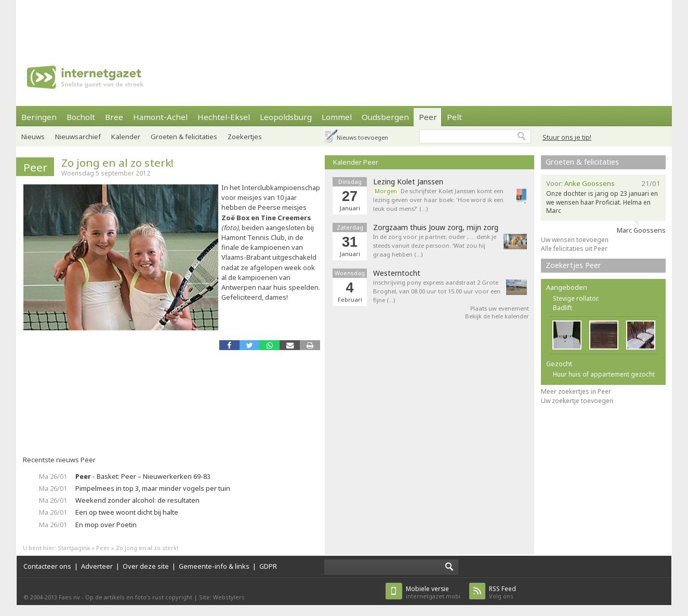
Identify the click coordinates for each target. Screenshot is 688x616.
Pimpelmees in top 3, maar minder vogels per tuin (153, 488)
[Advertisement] (344, 23)
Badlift (563, 308)
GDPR (268, 566)
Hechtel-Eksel (224, 117)
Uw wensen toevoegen (575, 240)
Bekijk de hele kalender (497, 316)
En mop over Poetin (106, 525)
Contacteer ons (47, 566)
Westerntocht (397, 273)
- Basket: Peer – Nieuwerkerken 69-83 (143, 476)
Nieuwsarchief (78, 137)
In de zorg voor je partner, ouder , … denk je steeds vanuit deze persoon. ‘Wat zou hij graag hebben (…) (435, 245)
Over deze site (146, 566)
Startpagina (74, 548)
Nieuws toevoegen (362, 137)
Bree (114, 117)
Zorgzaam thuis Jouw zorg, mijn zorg (436, 227)
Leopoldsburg (286, 117)
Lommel (337, 117)
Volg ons (502, 592)
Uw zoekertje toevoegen (577, 401)
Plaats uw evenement (500, 308)
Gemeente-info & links (214, 566)
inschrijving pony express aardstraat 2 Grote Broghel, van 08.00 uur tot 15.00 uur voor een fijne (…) (437, 291)
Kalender (126, 137)
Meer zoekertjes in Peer (576, 391)
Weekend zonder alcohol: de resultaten (137, 500)
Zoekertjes (245, 137)
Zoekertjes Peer (573, 265)
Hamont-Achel (160, 117)
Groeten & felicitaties (184, 137)
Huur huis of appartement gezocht (604, 374)
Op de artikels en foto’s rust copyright (139, 597)
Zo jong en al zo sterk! (117, 163)
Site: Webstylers (222, 597)
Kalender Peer (356, 162)
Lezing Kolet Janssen (408, 182)
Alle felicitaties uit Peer (574, 249)
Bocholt (81, 117)
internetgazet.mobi (433, 592)
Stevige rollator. (576, 298)
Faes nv (69, 597)
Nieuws (33, 137)
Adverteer (97, 566)
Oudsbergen (385, 117)
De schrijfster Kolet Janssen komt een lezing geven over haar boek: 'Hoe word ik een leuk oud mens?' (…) (438, 200)
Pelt (454, 117)
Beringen (39, 117)
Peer (428, 117)
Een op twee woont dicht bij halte (127, 512)
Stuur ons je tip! (567, 137)
